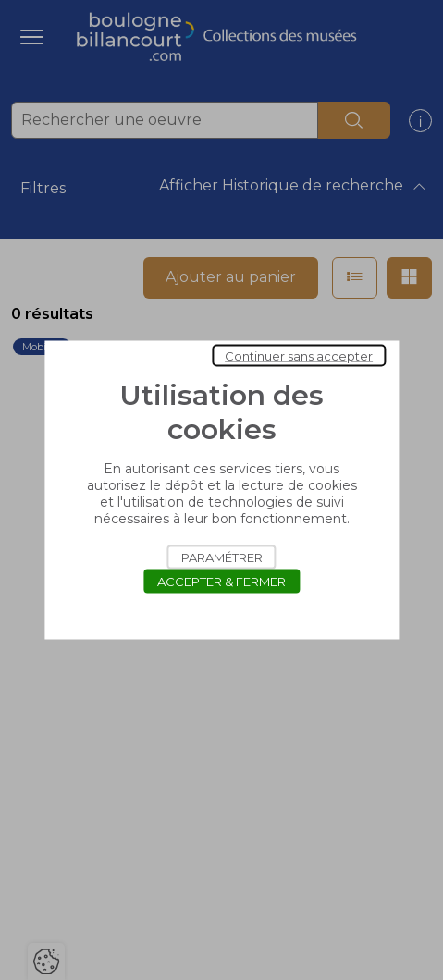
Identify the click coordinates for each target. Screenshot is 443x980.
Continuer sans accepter (299, 356)
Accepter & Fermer (221, 582)
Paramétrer (222, 557)
